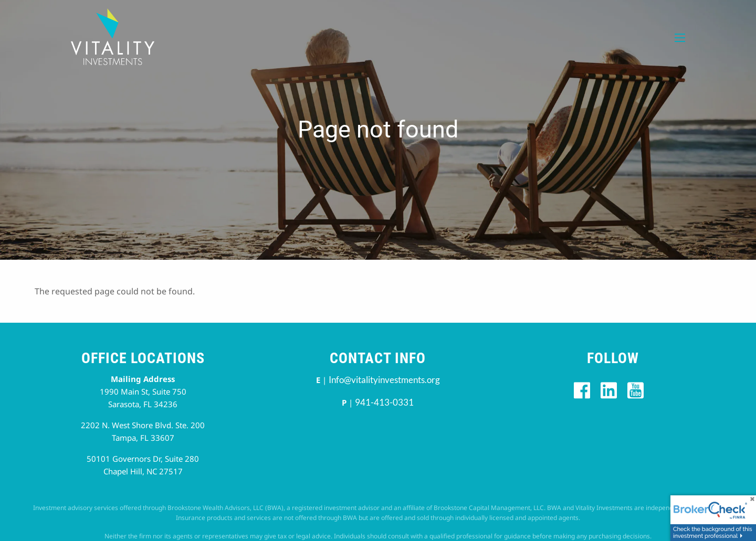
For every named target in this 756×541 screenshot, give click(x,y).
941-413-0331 (384, 402)
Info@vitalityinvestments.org (384, 380)
